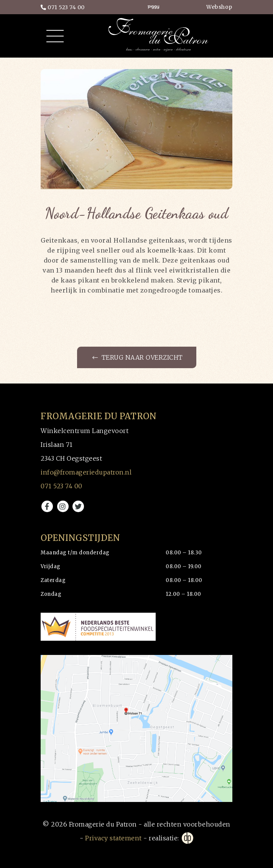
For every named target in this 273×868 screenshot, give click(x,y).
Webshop (219, 7)
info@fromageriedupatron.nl (86, 472)
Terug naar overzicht (138, 357)
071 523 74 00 (63, 7)
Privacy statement (113, 838)
